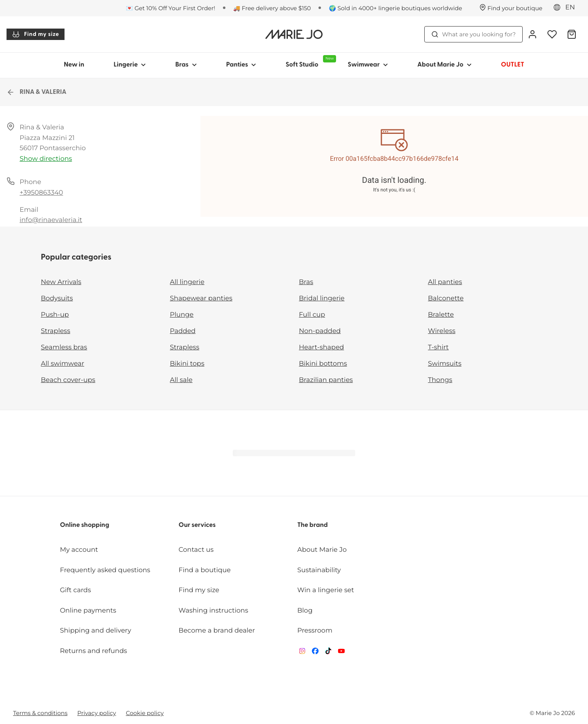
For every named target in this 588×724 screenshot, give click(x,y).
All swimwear (62, 364)
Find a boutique (205, 570)
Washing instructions (213, 611)
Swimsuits (445, 364)
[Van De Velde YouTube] (341, 653)
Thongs (440, 380)
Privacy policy (97, 713)
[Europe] (567, 8)
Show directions (46, 159)
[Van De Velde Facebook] (315, 653)
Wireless (442, 331)
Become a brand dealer (217, 631)
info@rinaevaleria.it (51, 220)
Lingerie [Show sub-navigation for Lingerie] (130, 65)
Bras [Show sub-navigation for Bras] (186, 65)
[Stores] (511, 8)
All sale (181, 380)
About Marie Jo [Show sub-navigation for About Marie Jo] (444, 65)
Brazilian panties (326, 380)
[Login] (532, 34)
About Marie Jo (322, 550)
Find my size (36, 34)
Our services (197, 525)
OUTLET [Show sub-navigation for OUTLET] (513, 65)
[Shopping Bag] (572, 34)
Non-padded (320, 331)
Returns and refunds (94, 651)
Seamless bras (64, 348)
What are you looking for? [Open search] (473, 34)
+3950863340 (41, 193)
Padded (183, 331)
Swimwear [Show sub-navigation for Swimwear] (367, 65)
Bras (306, 282)
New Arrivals (61, 282)
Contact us (196, 550)
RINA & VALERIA (37, 92)
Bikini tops (187, 364)
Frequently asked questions (105, 570)
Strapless (56, 331)
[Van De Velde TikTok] (328, 653)
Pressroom (315, 631)
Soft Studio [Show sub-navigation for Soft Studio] (309, 62)
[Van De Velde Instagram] (302, 653)
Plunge (182, 315)
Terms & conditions (40, 713)
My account (79, 550)
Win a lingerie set (326, 590)
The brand (313, 525)
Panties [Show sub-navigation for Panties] (241, 65)
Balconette (446, 299)
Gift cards (76, 590)
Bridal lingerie (322, 299)
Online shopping (85, 525)
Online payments (88, 611)
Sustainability (319, 570)
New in (74, 65)
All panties (445, 282)
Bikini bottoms (323, 364)
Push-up (55, 315)
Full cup (312, 315)
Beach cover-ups (68, 380)
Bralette (441, 315)
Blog (305, 611)
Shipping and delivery (96, 631)
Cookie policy (145, 713)
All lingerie (187, 282)
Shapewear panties (201, 299)
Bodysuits (57, 299)
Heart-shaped (321, 348)
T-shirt (438, 348)
